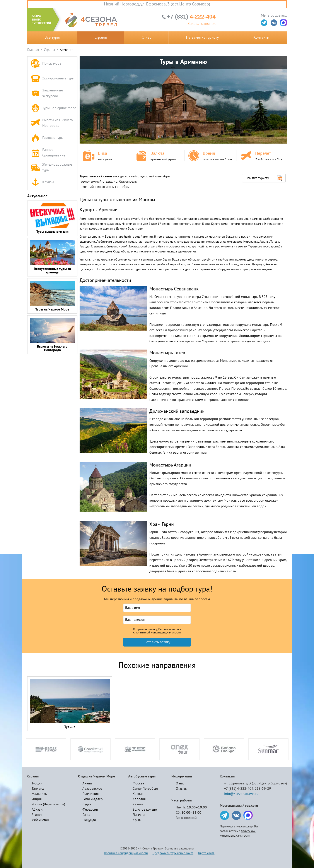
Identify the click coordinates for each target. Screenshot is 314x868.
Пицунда (89, 820)
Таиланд (38, 789)
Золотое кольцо (145, 810)
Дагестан (139, 815)
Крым (137, 820)
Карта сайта (206, 853)
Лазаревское (92, 789)
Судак (87, 804)
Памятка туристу (257, 178)
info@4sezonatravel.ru (241, 794)
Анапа (87, 783)
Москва (138, 783)
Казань (138, 804)
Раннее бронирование (48, 153)
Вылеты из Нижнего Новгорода (52, 123)
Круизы (42, 182)
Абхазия (38, 810)
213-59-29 (263, 789)
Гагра (86, 815)
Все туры (52, 37)
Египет (37, 815)
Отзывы (182, 789)
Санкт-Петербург (145, 789)
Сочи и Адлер (93, 799)
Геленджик (91, 794)
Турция (37, 783)
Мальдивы (40, 794)
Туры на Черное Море (53, 108)
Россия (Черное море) (48, 804)
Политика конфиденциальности (126, 853)
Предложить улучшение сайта (173, 853)
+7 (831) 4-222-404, (239, 789)
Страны (101, 37)
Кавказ (138, 794)
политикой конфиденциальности (158, 633)
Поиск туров (46, 64)
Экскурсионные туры (53, 78)
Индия (37, 799)
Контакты (261, 37)
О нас (147, 37)
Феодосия (90, 810)
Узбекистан (40, 820)
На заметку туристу (202, 37)
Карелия (139, 799)
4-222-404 (191, 17)
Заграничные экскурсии (47, 93)
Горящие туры (47, 138)
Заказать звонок (202, 24)
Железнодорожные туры (51, 167)
